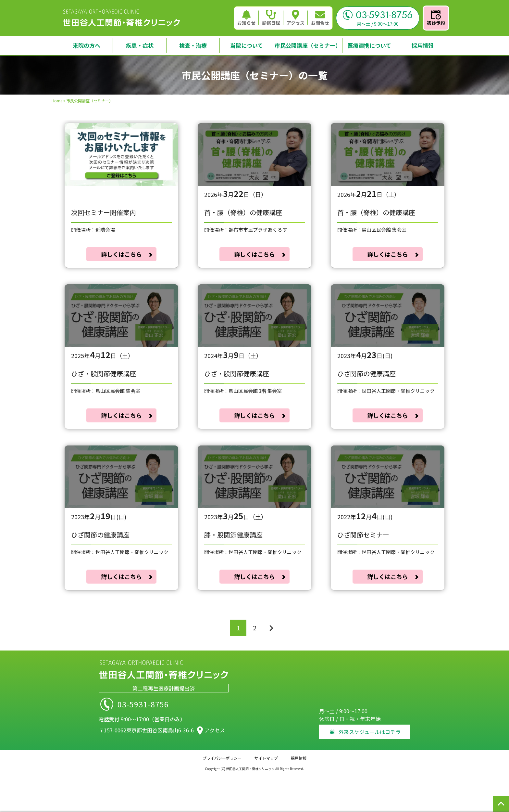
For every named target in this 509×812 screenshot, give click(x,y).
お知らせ (246, 18)
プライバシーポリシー (222, 757)
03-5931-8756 (378, 15)
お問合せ (320, 18)
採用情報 (299, 757)
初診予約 (436, 18)
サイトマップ (266, 757)
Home (57, 101)
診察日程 (271, 18)
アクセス (296, 18)
